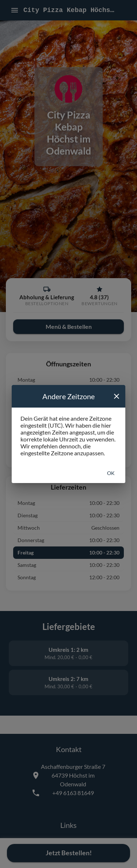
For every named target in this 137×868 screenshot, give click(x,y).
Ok (111, 473)
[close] (117, 396)
